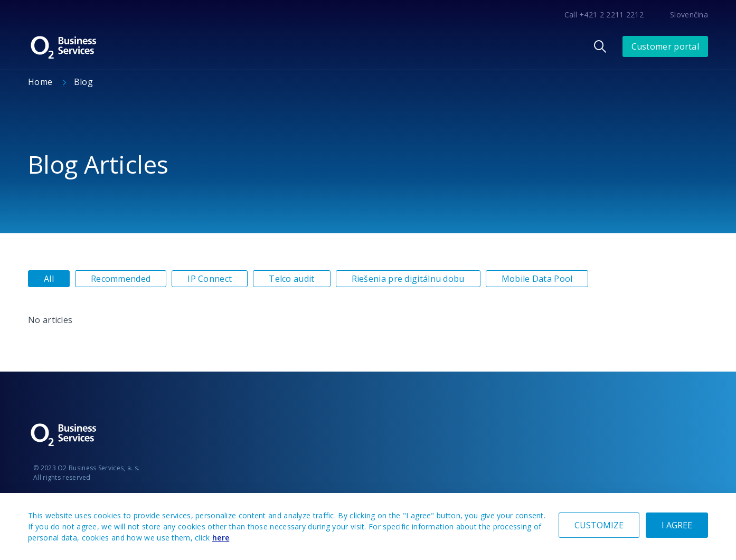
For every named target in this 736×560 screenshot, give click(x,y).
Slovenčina (689, 15)
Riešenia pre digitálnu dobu (408, 279)
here (221, 538)
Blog (83, 82)
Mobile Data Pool (537, 279)
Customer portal (666, 46)
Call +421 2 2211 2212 (604, 15)
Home (41, 82)
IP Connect (210, 279)
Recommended (121, 279)
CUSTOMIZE (599, 525)
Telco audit (291, 279)
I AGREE (677, 525)
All (49, 279)
